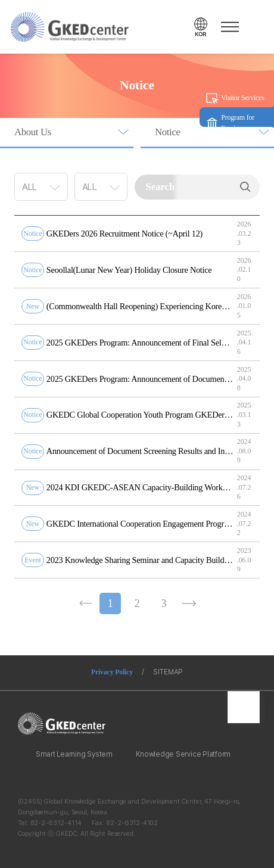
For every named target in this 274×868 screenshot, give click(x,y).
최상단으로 (244, 707)
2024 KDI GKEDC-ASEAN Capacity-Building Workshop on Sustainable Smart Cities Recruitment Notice (140, 487)
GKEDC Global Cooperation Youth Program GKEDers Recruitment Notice (140, 415)
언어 (201, 27)
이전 (85, 603)
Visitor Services (242, 98)
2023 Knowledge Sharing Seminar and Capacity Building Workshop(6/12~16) (140, 560)
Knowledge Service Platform (183, 754)
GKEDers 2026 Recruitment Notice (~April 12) (124, 234)
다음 (189, 603)
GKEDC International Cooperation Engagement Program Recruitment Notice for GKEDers (140, 524)
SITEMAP (168, 672)
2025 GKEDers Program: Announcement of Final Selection (140, 343)
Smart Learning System (74, 754)
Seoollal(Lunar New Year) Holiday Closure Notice (129, 270)
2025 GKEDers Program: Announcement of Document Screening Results (140, 379)
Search (245, 187)
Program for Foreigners (238, 123)
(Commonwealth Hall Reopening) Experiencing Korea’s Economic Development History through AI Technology (140, 306)
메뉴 (228, 27)
